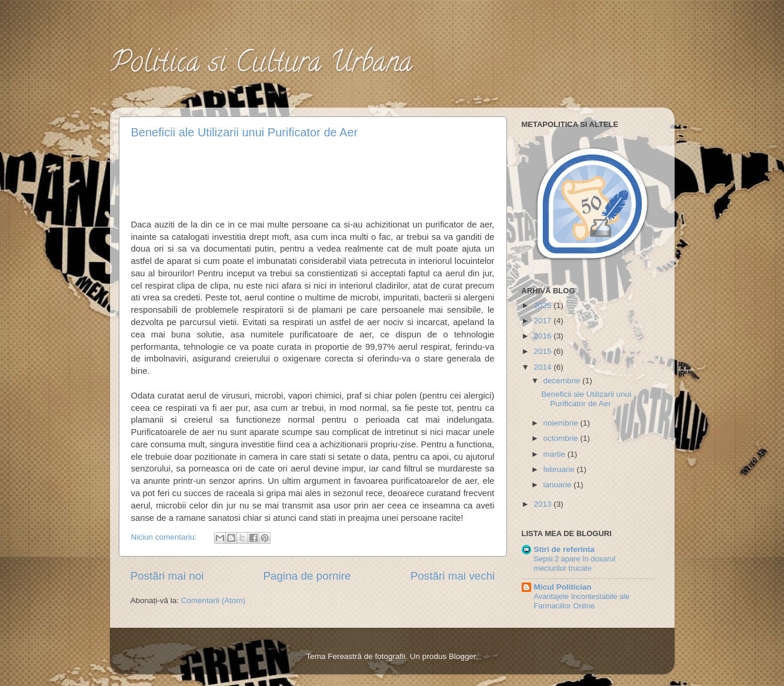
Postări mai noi (167, 576)
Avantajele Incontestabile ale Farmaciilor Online (582, 601)
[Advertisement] (313, 177)
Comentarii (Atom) (213, 600)
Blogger (462, 656)
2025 (543, 305)
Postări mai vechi (453, 576)
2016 (543, 336)
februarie (560, 469)
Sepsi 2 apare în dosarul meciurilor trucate (575, 564)
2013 (543, 504)
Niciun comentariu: (165, 537)
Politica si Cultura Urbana (261, 65)
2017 (543, 321)
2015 (543, 351)
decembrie (563, 381)
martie (556, 454)
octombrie (562, 438)
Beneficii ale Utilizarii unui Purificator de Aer (245, 132)
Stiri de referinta (565, 549)
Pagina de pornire (307, 576)
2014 (543, 367)
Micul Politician (563, 587)
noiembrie (562, 423)
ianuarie (559, 485)
